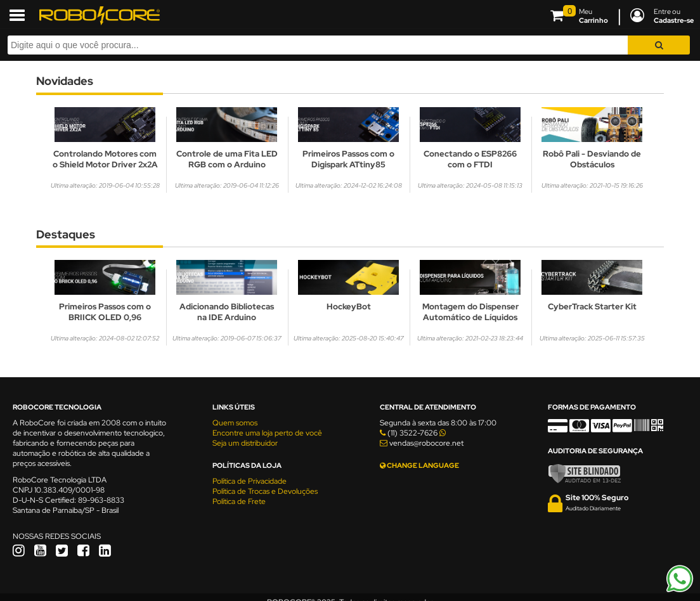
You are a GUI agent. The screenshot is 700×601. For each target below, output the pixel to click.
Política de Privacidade (250, 481)
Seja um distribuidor (245, 443)
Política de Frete (239, 501)
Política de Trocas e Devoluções (265, 491)
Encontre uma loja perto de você (267, 433)
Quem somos (235, 423)
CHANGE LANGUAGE (419, 465)
